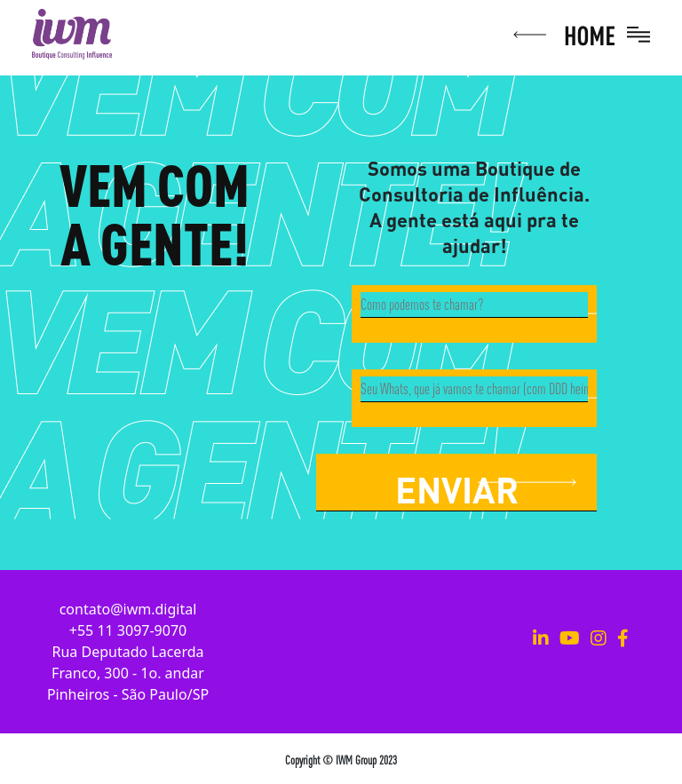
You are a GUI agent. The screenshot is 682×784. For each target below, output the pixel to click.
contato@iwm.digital (128, 609)
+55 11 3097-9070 (128, 630)
